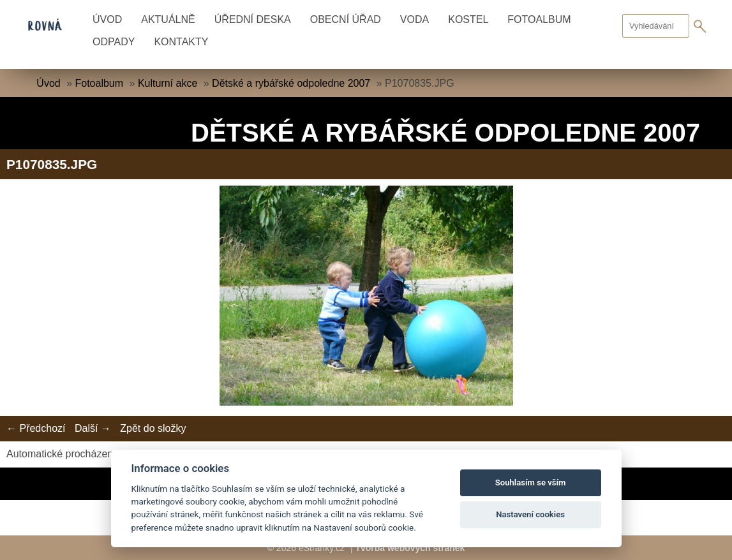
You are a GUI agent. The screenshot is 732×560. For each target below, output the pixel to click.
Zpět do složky (153, 428)
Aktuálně (168, 19)
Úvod (107, 19)
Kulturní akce (168, 83)
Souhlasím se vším (531, 483)
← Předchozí (36, 428)
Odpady (114, 42)
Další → (93, 428)
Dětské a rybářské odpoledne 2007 (291, 83)
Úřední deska (253, 19)
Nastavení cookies (530, 514)
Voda (415, 19)
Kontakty (181, 42)
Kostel (468, 19)
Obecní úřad (346, 19)
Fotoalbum (539, 19)
